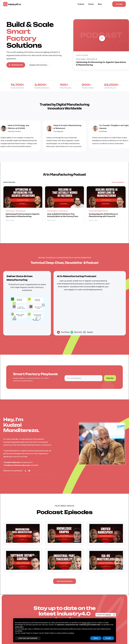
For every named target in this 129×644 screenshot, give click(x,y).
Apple (90, 339)
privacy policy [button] (86, 623)
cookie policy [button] (19, 627)
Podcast (81, 4)
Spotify (78, 339)
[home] (12, 4)
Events (91, 4)
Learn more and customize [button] (28, 638)
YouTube (65, 339)
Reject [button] (96, 638)
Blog (100, 4)
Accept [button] (108, 638)
